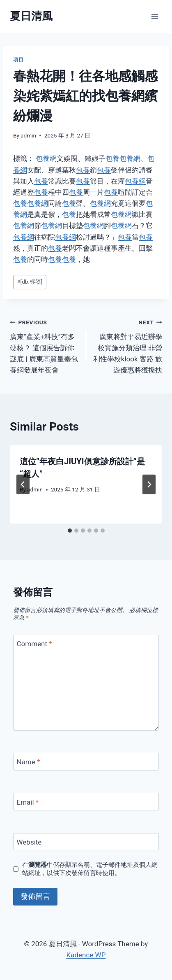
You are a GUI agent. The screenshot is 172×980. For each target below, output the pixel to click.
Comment (34, 644)
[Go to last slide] (23, 484)
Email (28, 802)
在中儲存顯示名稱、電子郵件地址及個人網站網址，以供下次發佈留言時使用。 (90, 869)
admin (28, 135)
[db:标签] (30, 282)
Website (29, 842)
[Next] (149, 484)
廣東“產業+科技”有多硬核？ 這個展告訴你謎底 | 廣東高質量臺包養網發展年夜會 (45, 345)
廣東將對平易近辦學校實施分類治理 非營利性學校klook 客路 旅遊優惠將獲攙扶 (128, 345)
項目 (18, 60)
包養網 (46, 158)
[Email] (86, 802)
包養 (112, 158)
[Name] (86, 762)
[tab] (70, 531)
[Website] (86, 842)
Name (29, 762)
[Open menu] (155, 16)
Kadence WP (86, 955)
